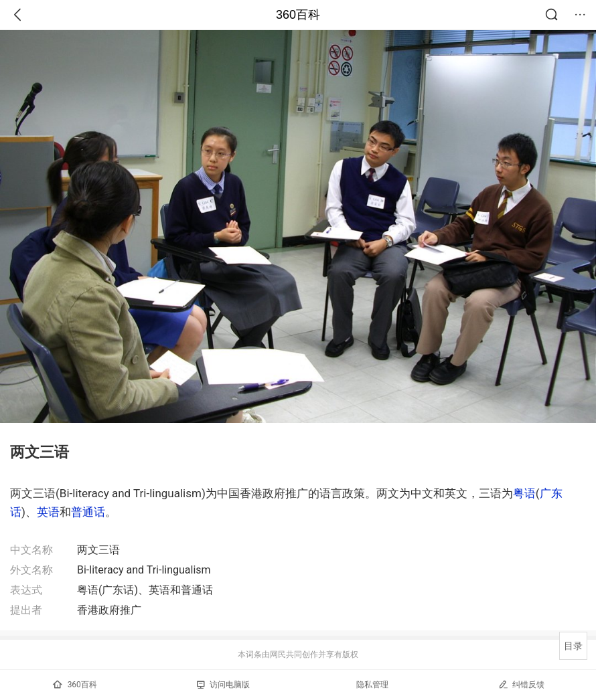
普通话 (88, 512)
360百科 (298, 15)
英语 (48, 512)
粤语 (524, 493)
